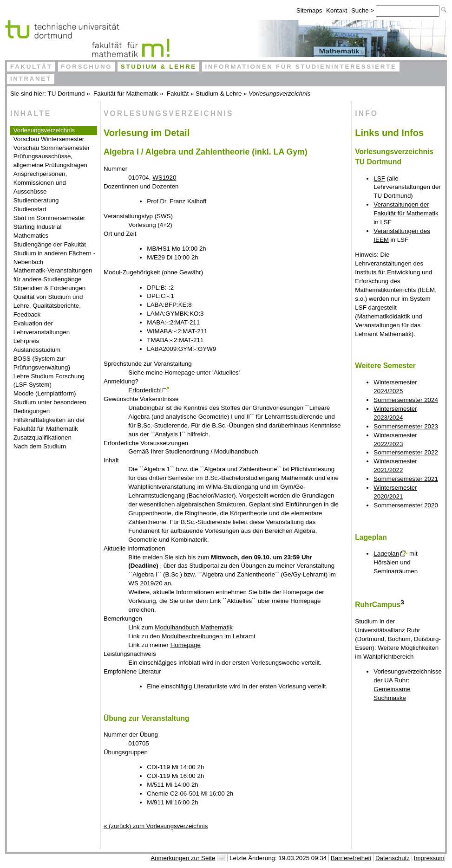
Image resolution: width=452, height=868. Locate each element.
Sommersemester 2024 (406, 400)
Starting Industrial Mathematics (38, 231)
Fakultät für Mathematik (126, 94)
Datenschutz (393, 858)
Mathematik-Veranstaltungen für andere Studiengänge (53, 275)
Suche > (364, 10)
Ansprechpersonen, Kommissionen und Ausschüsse (40, 183)
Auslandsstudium (37, 350)
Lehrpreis (26, 341)
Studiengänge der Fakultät (50, 244)
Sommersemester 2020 (406, 505)
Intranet (31, 79)
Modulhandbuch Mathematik (193, 627)
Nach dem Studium (40, 446)
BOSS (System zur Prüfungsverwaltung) (42, 363)
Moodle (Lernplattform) (45, 393)
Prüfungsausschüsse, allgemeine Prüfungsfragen (50, 161)
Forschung (86, 67)
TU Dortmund (66, 94)
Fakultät (31, 67)
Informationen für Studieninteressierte (301, 67)
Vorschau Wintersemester (49, 139)
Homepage (186, 645)
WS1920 (164, 178)
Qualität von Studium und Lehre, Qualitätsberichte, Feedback (48, 306)
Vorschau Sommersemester (52, 148)
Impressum (429, 858)
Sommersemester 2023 (406, 426)
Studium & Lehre (159, 67)
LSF (379, 178)
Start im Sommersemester (49, 218)
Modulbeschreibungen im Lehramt (209, 636)
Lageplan (386, 554)
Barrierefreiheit (351, 858)
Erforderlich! (145, 390)
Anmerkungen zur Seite (183, 858)
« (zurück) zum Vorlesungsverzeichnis (156, 826)
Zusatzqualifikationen (43, 437)
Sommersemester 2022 (406, 452)
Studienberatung (36, 200)
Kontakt (337, 10)
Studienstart (30, 209)
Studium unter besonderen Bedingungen (50, 407)
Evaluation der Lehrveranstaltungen (42, 328)
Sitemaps (309, 10)
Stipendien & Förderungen (50, 288)
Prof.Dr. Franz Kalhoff (177, 201)
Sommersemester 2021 (406, 479)
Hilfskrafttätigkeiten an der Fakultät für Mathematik (49, 424)
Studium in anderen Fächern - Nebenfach (54, 258)
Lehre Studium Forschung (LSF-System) (49, 381)
